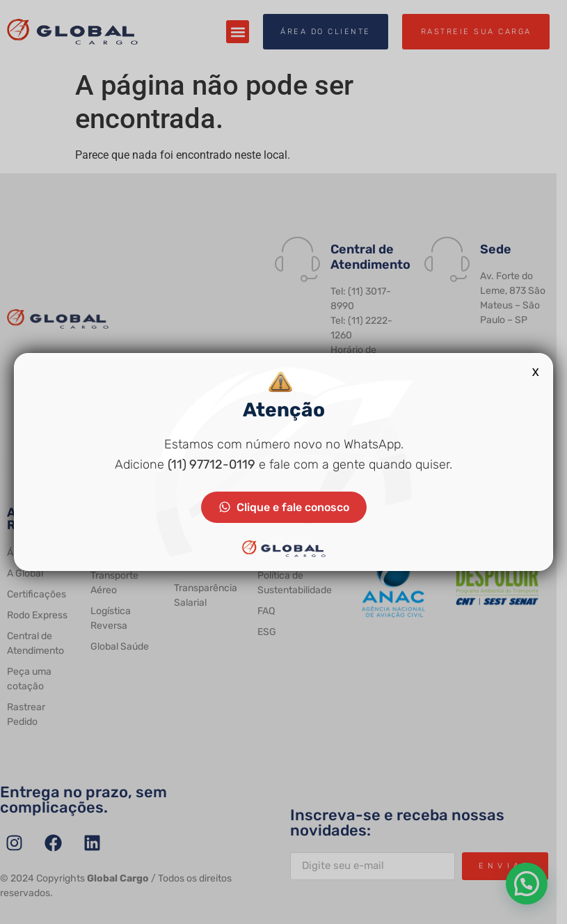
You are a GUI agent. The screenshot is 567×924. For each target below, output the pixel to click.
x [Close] (536, 371)
